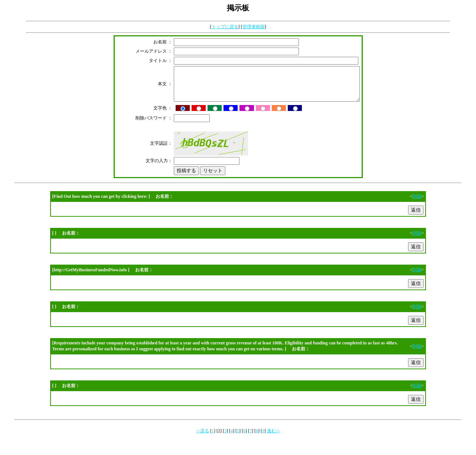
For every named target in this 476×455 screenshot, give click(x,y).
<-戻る (203, 438)
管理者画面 (254, 27)
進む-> (273, 438)
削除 (417, 203)
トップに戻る (225, 27)
